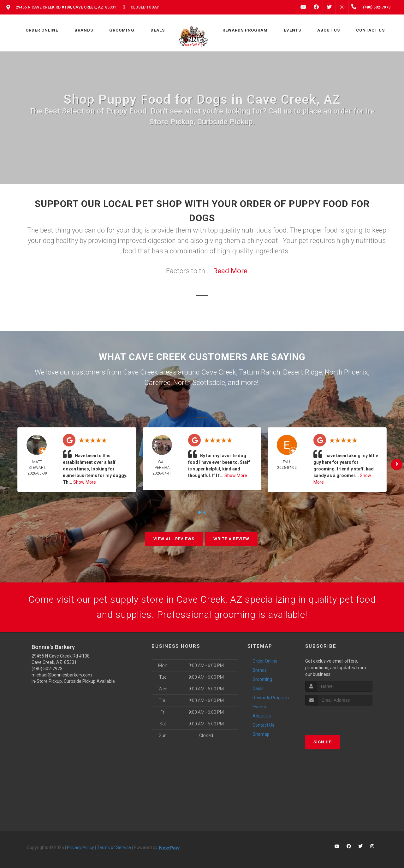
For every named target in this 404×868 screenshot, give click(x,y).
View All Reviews (174, 539)
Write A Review (231, 539)
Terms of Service (114, 847)
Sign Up (323, 742)
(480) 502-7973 (47, 669)
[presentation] (339, 717)
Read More (230, 271)
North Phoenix (346, 372)
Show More (85, 482)
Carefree (157, 383)
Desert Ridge (303, 372)
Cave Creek (219, 372)
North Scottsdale (199, 383)
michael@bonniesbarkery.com (62, 675)
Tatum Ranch (260, 372)
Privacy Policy (80, 847)
